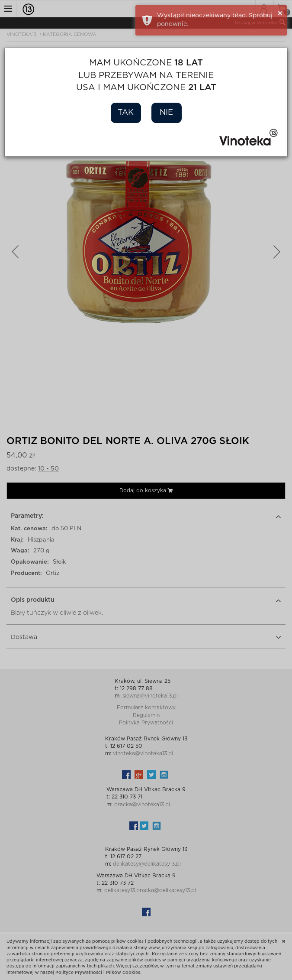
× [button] (280, 13)
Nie (166, 113)
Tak (126, 113)
